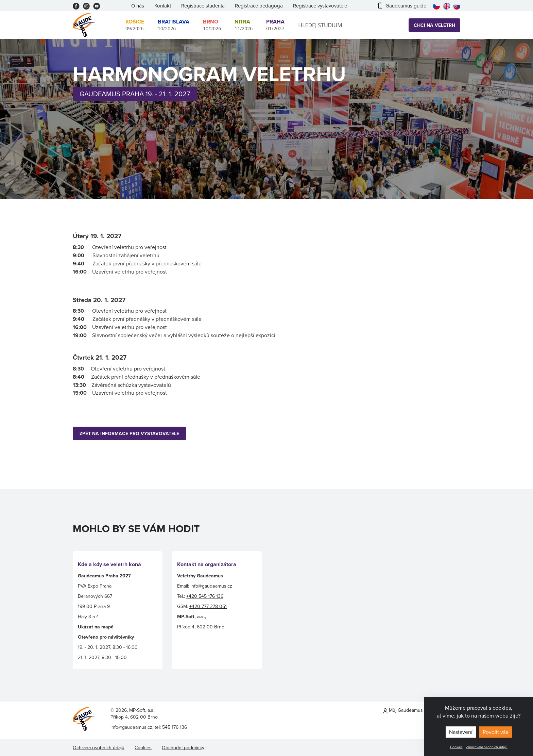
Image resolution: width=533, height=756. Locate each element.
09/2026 (135, 25)
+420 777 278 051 (208, 606)
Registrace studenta (203, 6)
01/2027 (275, 25)
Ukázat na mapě (96, 627)
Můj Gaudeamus (403, 710)
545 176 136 (175, 727)
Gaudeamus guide (402, 6)
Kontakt (163, 6)
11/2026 (244, 25)
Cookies (456, 747)
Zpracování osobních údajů (487, 747)
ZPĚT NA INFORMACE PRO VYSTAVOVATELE (129, 433)
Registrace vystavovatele (320, 6)
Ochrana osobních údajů (99, 747)
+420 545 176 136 (205, 596)
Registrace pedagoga (259, 6)
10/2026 (174, 25)
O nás (138, 6)
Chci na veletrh (434, 25)
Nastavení (461, 732)
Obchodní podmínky (183, 747)
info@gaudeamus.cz (211, 586)
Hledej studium (320, 25)
